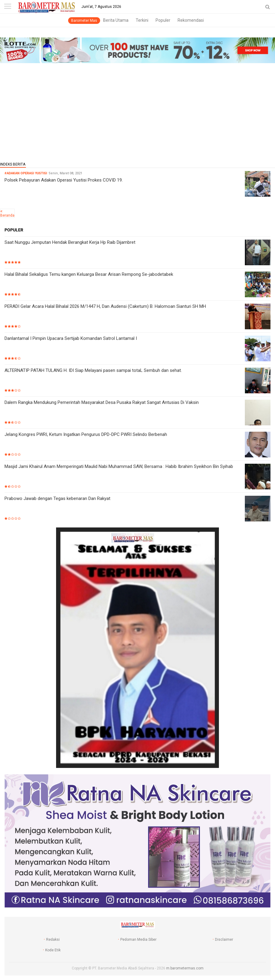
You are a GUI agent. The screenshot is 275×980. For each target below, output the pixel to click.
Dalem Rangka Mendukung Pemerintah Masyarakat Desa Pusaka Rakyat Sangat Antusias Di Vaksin (102, 402)
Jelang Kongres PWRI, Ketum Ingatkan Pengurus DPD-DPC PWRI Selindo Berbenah (86, 434)
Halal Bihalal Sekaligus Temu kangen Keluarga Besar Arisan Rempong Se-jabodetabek (89, 274)
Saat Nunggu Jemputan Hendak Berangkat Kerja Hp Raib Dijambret (70, 242)
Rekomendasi (191, 20)
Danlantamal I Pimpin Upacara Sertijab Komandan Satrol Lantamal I (71, 338)
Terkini (142, 20)
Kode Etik (53, 950)
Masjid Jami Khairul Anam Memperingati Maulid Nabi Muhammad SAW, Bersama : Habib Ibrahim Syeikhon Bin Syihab (119, 466)
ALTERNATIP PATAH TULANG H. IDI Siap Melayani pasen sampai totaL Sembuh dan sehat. (93, 370)
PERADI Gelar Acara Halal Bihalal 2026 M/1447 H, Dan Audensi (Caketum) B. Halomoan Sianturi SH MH (105, 306)
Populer (163, 20)
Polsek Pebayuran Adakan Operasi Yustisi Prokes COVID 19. (64, 180)
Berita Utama (116, 20)
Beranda (7, 215)
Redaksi (53, 940)
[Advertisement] (137, 111)
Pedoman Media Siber (138, 940)
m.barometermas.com (185, 968)
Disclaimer (224, 940)
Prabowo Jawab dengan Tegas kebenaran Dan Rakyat (57, 498)
